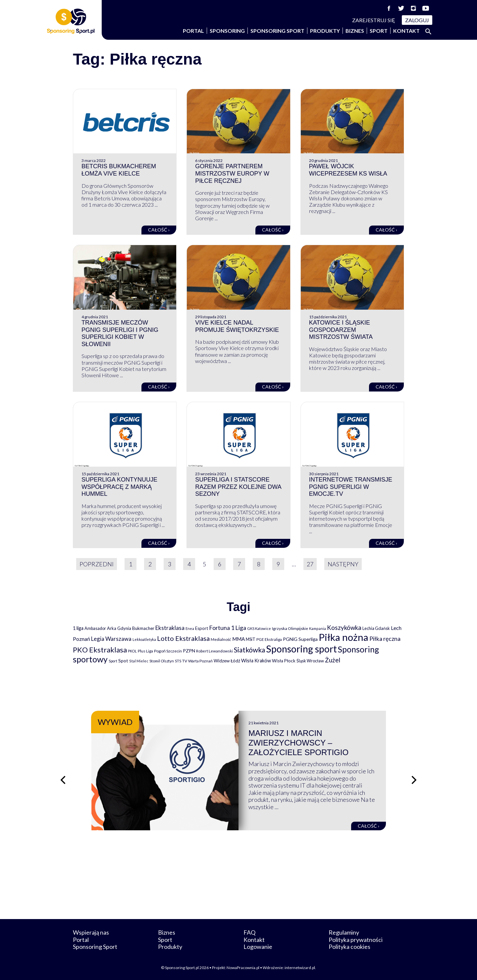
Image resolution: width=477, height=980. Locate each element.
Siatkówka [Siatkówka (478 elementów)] (249, 650)
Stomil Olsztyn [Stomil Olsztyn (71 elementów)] (162, 661)
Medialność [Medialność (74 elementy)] (221, 639)
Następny (343, 564)
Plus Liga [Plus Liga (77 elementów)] (145, 651)
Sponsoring (227, 31)
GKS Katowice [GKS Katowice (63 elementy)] (259, 628)
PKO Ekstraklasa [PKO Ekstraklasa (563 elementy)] (100, 650)
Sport (379, 31)
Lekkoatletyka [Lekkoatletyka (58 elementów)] (144, 639)
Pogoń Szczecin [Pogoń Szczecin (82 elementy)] (168, 651)
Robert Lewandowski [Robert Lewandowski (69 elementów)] (214, 651)
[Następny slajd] (414, 780)
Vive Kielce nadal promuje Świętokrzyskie (237, 326)
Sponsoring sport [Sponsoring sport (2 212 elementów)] (301, 649)
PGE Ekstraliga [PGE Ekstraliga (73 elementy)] (269, 639)
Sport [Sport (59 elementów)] (113, 661)
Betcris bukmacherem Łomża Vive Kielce (119, 170)
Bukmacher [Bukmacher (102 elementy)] (143, 628)
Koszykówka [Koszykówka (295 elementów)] (344, 628)
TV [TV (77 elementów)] (185, 661)
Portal (193, 31)
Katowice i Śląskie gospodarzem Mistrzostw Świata (341, 330)
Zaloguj (417, 20)
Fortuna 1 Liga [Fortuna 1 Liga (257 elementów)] (228, 628)
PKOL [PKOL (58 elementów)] (132, 651)
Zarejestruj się (374, 20)
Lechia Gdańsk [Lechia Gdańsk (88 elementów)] (376, 628)
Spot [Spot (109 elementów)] (123, 661)
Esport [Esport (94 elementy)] (202, 628)
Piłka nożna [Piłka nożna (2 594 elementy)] (344, 637)
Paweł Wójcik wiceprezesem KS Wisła (348, 170)
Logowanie (258, 947)
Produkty (325, 31)
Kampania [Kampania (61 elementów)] (318, 628)
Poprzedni (97, 564)
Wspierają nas (91, 932)
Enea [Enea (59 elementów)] (190, 628)
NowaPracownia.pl (243, 968)
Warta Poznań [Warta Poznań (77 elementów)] (200, 661)
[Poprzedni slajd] (63, 780)
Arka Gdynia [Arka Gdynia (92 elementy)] (119, 628)
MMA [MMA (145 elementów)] (238, 639)
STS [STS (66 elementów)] (178, 661)
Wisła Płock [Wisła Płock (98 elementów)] (284, 661)
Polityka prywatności (356, 940)
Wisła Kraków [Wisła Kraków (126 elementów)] (256, 661)
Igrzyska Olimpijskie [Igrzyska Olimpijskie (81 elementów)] (290, 628)
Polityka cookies (349, 947)
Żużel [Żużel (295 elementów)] (333, 660)
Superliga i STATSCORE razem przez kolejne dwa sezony (238, 487)
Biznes (355, 31)
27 (310, 564)
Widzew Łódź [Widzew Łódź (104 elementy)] (227, 661)
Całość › (159, 230)
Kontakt (406, 31)
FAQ (249, 932)
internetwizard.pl (300, 968)
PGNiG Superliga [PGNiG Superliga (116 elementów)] (300, 639)
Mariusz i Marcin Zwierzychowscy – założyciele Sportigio (298, 743)
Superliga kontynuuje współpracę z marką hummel (119, 487)
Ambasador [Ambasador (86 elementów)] (95, 628)
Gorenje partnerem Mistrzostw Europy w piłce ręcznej (232, 173)
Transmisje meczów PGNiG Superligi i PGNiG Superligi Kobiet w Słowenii (120, 333)
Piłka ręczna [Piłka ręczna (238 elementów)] (385, 639)
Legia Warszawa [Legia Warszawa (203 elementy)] (111, 639)
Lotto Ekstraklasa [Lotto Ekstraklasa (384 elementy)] (183, 638)
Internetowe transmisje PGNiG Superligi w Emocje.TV (351, 487)
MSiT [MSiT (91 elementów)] (251, 639)
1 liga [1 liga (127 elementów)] (78, 628)
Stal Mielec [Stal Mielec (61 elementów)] (139, 661)
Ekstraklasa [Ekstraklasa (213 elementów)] (170, 628)
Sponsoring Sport (277, 31)
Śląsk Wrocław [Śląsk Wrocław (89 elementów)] (310, 661)
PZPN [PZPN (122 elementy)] (189, 651)
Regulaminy (344, 932)
